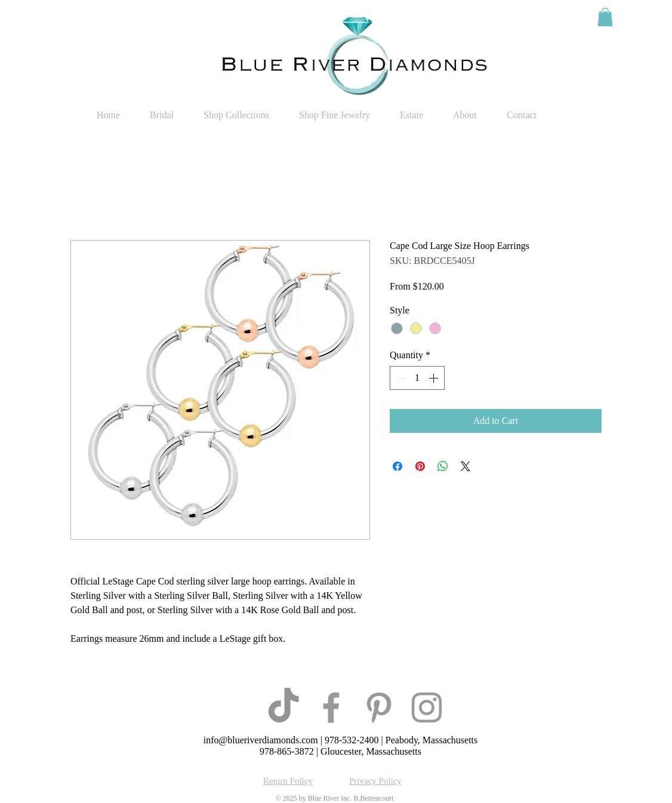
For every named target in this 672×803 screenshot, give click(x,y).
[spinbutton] (417, 378)
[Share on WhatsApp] (443, 466)
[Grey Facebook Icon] (331, 707)
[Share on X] (466, 466)
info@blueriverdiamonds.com (261, 740)
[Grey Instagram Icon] (427, 707)
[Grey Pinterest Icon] (379, 707)
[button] (605, 17)
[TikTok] (283, 707)
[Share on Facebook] (397, 466)
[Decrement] (400, 378)
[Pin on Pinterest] (420, 466)
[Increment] (434, 378)
